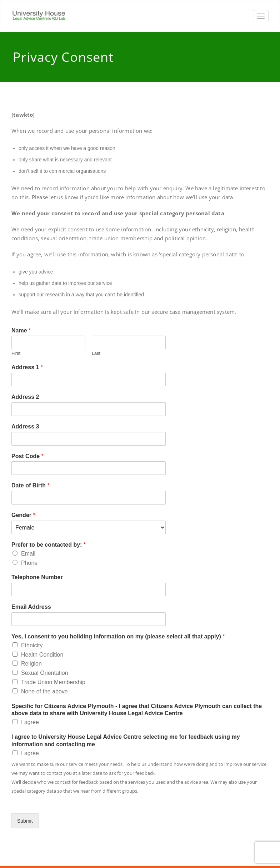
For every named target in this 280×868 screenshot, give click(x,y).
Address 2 (25, 397)
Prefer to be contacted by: (49, 545)
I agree (30, 722)
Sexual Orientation (45, 673)
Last (96, 353)
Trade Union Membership (53, 682)
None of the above (44, 691)
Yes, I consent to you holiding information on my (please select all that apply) (118, 636)
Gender (23, 515)
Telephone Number (37, 577)
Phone (29, 563)
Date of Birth (31, 485)
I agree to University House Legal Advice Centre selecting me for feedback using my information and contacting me (126, 741)
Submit (25, 821)
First (16, 353)
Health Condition (42, 655)
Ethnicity (32, 645)
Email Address (31, 607)
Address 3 (25, 427)
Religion (31, 664)
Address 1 (27, 367)
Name (21, 330)
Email (28, 554)
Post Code (27, 456)
